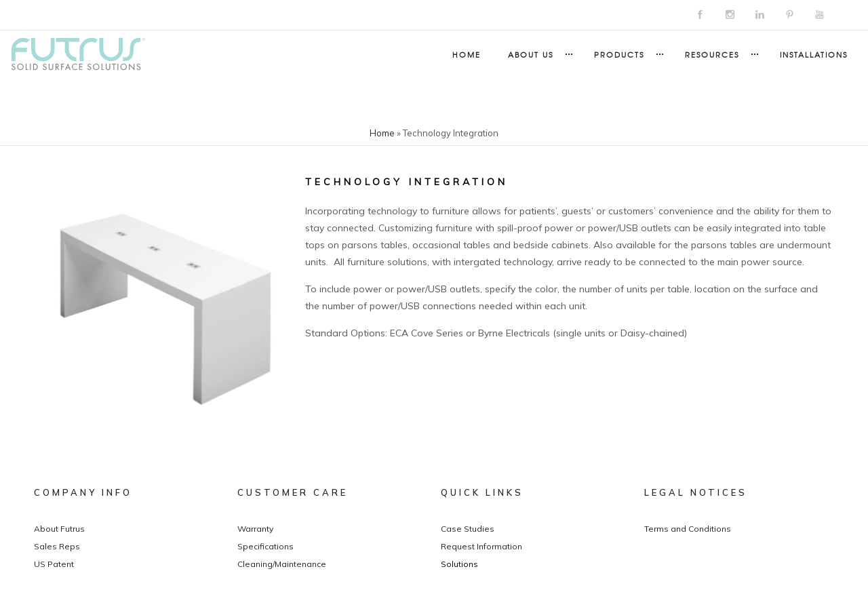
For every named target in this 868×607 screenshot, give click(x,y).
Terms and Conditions (688, 529)
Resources (712, 54)
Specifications (265, 546)
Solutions (459, 564)
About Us (531, 54)
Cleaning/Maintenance (282, 564)
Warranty (255, 529)
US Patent (54, 564)
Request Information (481, 546)
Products (619, 54)
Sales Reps (57, 546)
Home (467, 54)
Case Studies (468, 529)
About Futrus (59, 529)
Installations (814, 54)
